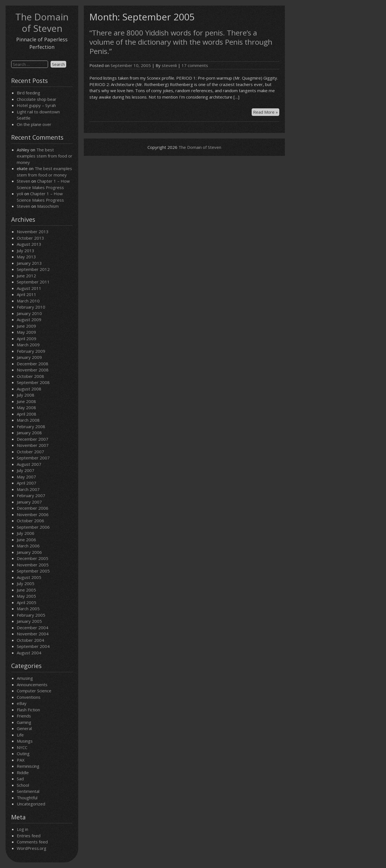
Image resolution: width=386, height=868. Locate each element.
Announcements (32, 685)
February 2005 (31, 615)
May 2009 (26, 332)
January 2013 (29, 263)
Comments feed (32, 842)
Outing (23, 753)
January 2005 (29, 621)
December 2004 (33, 628)
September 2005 (33, 571)
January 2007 (29, 502)
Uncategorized (31, 804)
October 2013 (30, 238)
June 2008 (26, 401)
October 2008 (30, 376)
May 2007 (26, 477)
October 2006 (30, 521)
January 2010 (29, 313)
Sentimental (28, 791)
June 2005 (26, 590)
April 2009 (27, 338)
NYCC (22, 747)
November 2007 (33, 445)
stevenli (169, 65)
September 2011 (33, 282)
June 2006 (26, 540)
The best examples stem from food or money (45, 156)
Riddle (23, 772)
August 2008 (29, 389)
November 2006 (33, 514)
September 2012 (33, 269)
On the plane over (34, 124)
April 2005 (27, 602)
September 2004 (33, 646)
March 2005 (28, 609)
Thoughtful (27, 798)
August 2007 (29, 464)
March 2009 (28, 345)
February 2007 (31, 495)
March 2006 (28, 546)
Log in (22, 829)
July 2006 (26, 533)
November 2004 (33, 634)
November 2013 (33, 232)
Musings (25, 741)
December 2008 (33, 364)
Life (20, 735)
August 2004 (29, 653)
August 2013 (29, 244)
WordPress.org (32, 848)
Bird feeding (28, 93)
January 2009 (29, 357)
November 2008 (33, 370)
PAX (21, 760)
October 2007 (30, 452)
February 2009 (31, 351)
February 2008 (31, 426)
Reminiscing (28, 766)
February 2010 (31, 307)
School (23, 785)
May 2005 (26, 596)
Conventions (29, 697)
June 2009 (26, 326)
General (24, 728)
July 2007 (26, 470)
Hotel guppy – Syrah (36, 105)
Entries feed (29, 836)
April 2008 (27, 414)
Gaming (24, 722)
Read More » (266, 112)
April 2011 (27, 294)
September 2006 (33, 527)
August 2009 (29, 319)
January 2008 (29, 433)
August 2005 (29, 577)
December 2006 (33, 508)
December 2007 (33, 439)
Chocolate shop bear (37, 99)
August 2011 (29, 288)
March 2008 (28, 420)
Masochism (48, 206)
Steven (23, 181)
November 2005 (33, 565)
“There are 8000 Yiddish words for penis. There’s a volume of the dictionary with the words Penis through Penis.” (181, 42)
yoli (20, 194)
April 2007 (27, 483)
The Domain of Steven (42, 23)
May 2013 (26, 257)
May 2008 (26, 407)
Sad (20, 779)
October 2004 (30, 640)
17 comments (195, 65)
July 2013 (26, 251)
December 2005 (33, 558)
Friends (24, 716)
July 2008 (26, 395)
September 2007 (33, 458)
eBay (22, 703)
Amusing (25, 678)
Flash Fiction (28, 710)
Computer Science (34, 691)
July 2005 (26, 583)
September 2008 (33, 382)
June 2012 (26, 276)
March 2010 (28, 301)
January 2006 (29, 552)
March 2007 (28, 489)
